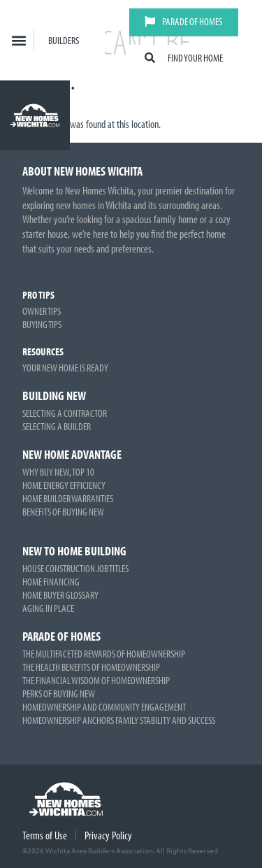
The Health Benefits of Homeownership (91, 667)
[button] (19, 40)
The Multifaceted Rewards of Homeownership (104, 654)
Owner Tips (42, 311)
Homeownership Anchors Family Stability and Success (119, 720)
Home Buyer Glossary (60, 595)
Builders (64, 40)
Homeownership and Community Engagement (104, 707)
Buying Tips (42, 324)
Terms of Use (45, 835)
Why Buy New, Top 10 (58, 472)
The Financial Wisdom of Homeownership (96, 680)
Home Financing (51, 582)
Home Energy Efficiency (64, 485)
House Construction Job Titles (75, 568)
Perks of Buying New (59, 693)
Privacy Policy (108, 835)
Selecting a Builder (57, 426)
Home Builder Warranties (68, 498)
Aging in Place (48, 608)
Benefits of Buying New (63, 512)
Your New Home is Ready (65, 368)
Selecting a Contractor (65, 413)
